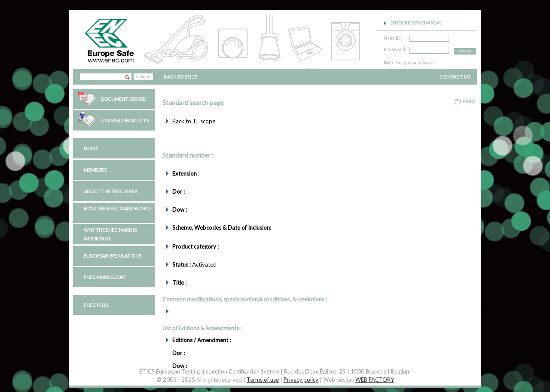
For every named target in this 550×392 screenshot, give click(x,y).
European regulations (113, 256)
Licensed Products (125, 120)
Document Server (123, 99)
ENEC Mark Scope (105, 277)
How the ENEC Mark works (117, 208)
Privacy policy (301, 380)
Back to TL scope (194, 121)
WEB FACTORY (375, 380)
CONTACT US (455, 77)
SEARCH (143, 77)
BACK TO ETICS (180, 77)
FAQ (388, 62)
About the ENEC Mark (111, 191)
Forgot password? (415, 62)
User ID (392, 37)
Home (91, 148)
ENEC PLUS (96, 305)
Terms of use (263, 380)
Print (469, 102)
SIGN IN (465, 51)
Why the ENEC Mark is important (110, 234)
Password (394, 48)
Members (95, 170)
